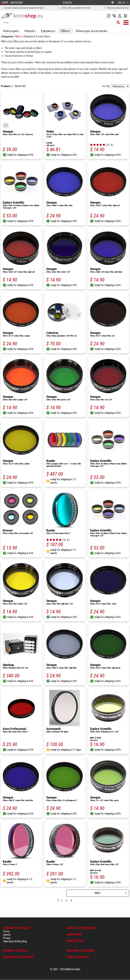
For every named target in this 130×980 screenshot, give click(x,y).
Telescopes (11, 31)
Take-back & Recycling (15, 941)
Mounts (30, 31)
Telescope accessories (92, 31)
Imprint (7, 935)
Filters (65, 31)
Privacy (7, 938)
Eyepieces (48, 31)
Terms (6, 931)
